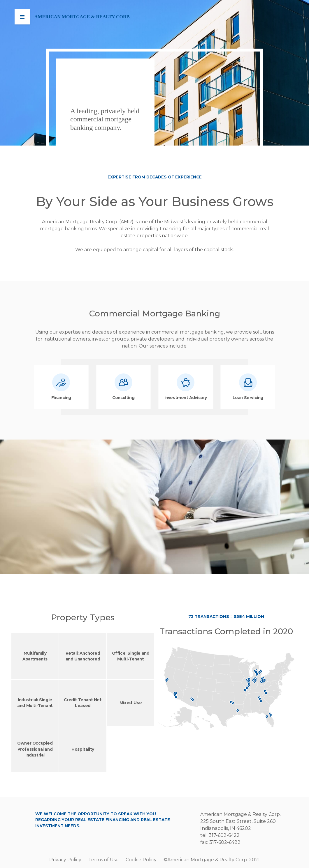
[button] (22, 17)
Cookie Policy (141, 860)
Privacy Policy (65, 860)
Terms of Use (103, 860)
